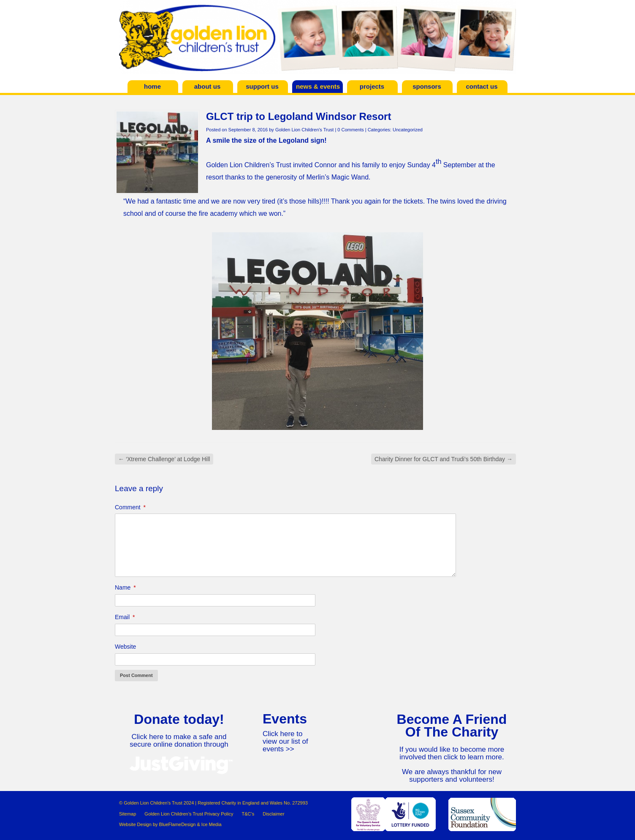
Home (152, 86)
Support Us (262, 86)
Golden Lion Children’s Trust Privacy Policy (189, 814)
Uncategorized (408, 130)
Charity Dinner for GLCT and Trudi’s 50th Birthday (444, 459)
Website (125, 647)
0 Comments (350, 130)
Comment (130, 507)
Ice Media (212, 824)
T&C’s (248, 814)
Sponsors (427, 86)
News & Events (318, 86)
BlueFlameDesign (178, 824)
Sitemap (128, 814)
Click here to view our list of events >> (285, 741)
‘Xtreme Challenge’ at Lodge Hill (164, 459)
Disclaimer (273, 814)
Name (125, 587)
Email (125, 617)
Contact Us (482, 86)
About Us (208, 86)
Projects (372, 86)
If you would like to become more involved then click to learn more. (452, 753)
